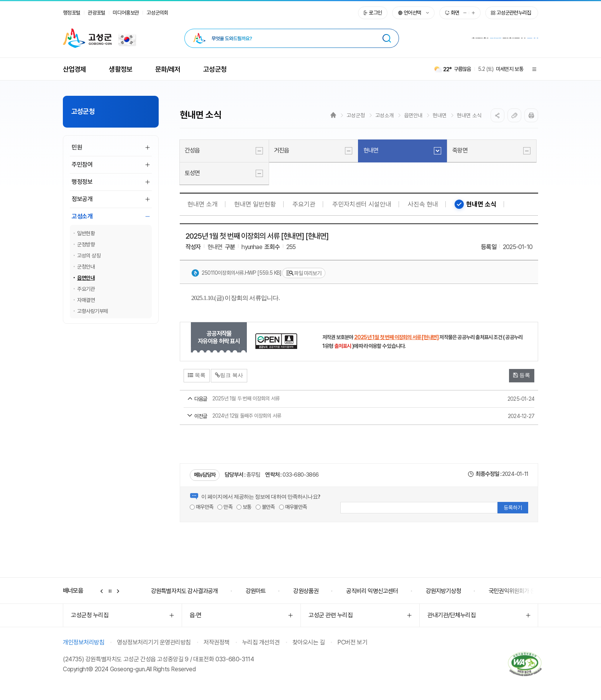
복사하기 (514, 115)
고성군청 (356, 115)
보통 (244, 507)
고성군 (87, 38)
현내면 (440, 115)
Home (333, 115)
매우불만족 (293, 507)
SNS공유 (498, 115)
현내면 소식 (469, 115)
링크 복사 (229, 375)
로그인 (375, 13)
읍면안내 (413, 115)
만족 (225, 507)
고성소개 (384, 115)
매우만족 (201, 507)
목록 (197, 375)
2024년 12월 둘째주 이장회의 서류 (345, 416)
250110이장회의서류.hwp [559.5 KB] (236, 273)
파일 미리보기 (304, 273)
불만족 (265, 507)
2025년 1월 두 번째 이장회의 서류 (345, 399)
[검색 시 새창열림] (387, 38)
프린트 (531, 115)
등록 (522, 375)
